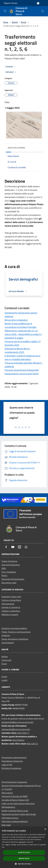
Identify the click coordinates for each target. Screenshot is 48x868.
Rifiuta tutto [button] (24, 858)
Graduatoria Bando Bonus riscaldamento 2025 (17, 350)
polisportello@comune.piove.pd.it (16, 729)
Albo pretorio (7, 793)
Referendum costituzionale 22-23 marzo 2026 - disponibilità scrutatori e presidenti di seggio (23, 334)
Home (6, 22)
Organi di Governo (9, 561)
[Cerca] (43, 11)
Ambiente (6, 635)
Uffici (4, 568)
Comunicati (6, 660)
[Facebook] (6, 547)
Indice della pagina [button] (16, 148)
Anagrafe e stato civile (11, 597)
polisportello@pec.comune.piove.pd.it (18, 722)
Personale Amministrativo (13, 579)
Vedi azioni (11, 72)
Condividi (11, 67)
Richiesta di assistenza (11, 768)
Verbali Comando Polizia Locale (15, 811)
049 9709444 (18, 740)
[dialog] (24, 847)
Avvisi (24, 22)
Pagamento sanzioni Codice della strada (19, 814)
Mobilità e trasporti (10, 614)
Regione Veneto (11, 3)
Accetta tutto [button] (24, 852)
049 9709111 (23, 733)
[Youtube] (13, 547)
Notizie (5, 656)
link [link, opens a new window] (3, 847)
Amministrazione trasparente (14, 782)
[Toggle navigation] (5, 11)
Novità (15, 22)
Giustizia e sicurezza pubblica (14, 628)
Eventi (4, 677)
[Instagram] (19, 547)
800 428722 (32, 744)
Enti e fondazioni (9, 572)
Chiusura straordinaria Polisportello (22, 370)
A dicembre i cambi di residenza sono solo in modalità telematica (22, 358)
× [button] (45, 829)
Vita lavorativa (8, 604)
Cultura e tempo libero (11, 600)
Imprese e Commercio (11, 607)
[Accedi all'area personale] (38, 3)
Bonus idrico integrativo (16, 320)
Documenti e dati (9, 583)
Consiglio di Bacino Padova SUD (15, 800)
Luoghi (4, 680)
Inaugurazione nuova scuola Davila (22, 374)
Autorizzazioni (8, 643)
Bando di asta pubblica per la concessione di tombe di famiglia (20, 325)
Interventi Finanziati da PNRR (15, 796)
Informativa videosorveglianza (15, 821)
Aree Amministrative (11, 565)
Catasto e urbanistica (11, 611)
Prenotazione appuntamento (14, 757)
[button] (24, 864)
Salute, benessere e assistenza (15, 639)
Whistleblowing (8, 807)
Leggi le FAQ (7, 765)
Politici (4, 575)
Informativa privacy (10, 818)
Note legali (6, 825)
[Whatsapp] (26, 547)
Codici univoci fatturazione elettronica (18, 803)
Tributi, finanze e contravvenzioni (16, 632)
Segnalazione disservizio (12, 761)
